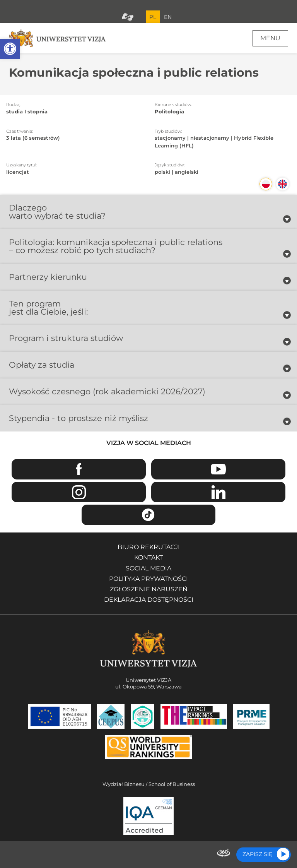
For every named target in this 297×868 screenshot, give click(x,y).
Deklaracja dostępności (149, 600)
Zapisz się (257, 854)
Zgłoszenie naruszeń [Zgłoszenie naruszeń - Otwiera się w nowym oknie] (149, 589)
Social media (148, 568)
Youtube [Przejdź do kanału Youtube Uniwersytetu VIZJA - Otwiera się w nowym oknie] (218, 469)
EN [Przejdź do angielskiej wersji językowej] (168, 17)
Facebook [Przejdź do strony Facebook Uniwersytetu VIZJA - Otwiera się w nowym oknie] (79, 469)
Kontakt (148, 557)
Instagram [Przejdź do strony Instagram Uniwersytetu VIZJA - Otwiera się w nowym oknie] (79, 492)
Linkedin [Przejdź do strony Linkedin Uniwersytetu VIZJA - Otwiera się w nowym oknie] (218, 492)
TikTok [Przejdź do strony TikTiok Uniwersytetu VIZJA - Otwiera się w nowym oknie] (149, 515)
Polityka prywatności (148, 579)
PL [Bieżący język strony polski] (153, 17)
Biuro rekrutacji (149, 547)
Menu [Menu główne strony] (270, 38)
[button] (10, 49)
